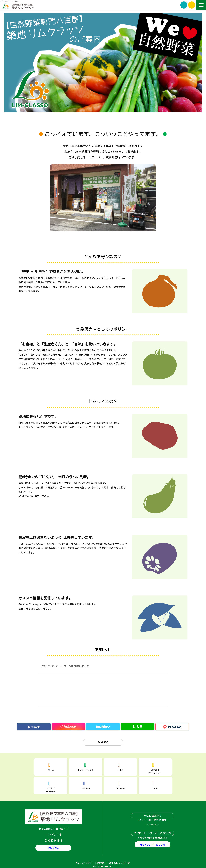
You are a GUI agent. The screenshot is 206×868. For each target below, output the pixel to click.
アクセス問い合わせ (51, 790)
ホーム (51, 770)
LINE (155, 788)
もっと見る (103, 742)
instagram (120, 788)
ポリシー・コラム (86, 770)
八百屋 (120, 770)
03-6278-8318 (53, 840)
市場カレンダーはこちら (152, 845)
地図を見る (53, 848)
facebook (86, 788)
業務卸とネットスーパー (155, 771)
